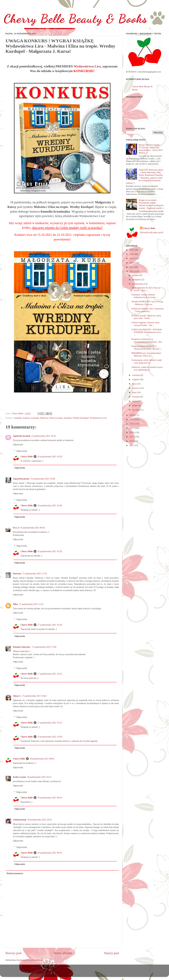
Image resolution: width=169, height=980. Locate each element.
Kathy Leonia (19, 777)
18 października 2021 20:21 (39, 777)
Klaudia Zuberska (22, 647)
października (138, 284)
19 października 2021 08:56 (50, 798)
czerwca (136, 388)
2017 (132, 428)
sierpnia (136, 379)
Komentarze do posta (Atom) (29, 960)
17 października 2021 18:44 (34, 696)
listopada (136, 280)
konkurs (26, 418)
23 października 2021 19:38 (50, 737)
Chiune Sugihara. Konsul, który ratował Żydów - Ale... (146, 324)
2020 (132, 415)
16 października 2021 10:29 (50, 505)
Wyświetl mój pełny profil (152, 232)
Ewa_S (16, 528)
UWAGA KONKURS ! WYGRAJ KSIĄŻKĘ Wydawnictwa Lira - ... (147, 332)
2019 (132, 419)
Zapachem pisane (21, 479)
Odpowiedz (18, 445)
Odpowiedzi (22, 451)
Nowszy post (13, 953)
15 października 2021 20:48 (43, 479)
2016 (132, 432)
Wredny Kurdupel (81, 418)
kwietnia (136, 397)
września (136, 375)
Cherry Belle (27, 457)
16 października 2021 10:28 (50, 457)
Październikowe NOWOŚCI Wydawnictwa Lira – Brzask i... (147, 347)
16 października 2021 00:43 (33, 528)
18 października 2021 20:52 (40, 820)
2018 (132, 424)
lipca (135, 384)
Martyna (17, 574)
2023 (132, 263)
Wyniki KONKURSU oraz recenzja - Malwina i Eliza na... (147, 303)
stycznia (136, 410)
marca (135, 401)
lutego (135, 405)
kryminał (35, 418)
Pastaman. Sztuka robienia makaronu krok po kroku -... (145, 296)
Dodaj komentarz (15, 873)
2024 (132, 258)
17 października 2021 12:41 (31, 604)
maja (135, 392)
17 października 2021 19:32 (50, 674)
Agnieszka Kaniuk (22, 436)
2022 (132, 267)
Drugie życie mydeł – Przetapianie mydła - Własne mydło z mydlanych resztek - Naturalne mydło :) (151, 204)
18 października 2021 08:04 (42, 759)
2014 (132, 441)
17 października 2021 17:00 (44, 647)
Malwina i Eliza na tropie (51, 418)
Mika (15, 604)
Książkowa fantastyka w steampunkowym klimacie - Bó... (147, 340)
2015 (132, 437)
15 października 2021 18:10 (43, 436)
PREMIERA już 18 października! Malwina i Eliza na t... (146, 354)
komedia (18, 418)
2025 (132, 254)
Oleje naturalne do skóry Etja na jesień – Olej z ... (146, 289)
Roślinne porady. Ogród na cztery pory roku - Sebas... (146, 317)
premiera (68, 418)
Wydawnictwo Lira (98, 418)
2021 (132, 271)
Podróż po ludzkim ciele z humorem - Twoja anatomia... (148, 310)
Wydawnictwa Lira (87, 66)
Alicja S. (17, 696)
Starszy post (112, 953)
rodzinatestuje (20, 820)
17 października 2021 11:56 (34, 574)
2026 (132, 250)
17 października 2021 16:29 (50, 625)
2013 (132, 445)
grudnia (136, 275)
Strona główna (63, 953)
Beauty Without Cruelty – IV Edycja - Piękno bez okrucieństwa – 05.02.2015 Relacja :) (151, 149)
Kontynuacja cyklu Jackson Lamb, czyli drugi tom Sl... (147, 361)
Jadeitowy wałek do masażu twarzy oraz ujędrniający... (147, 368)
